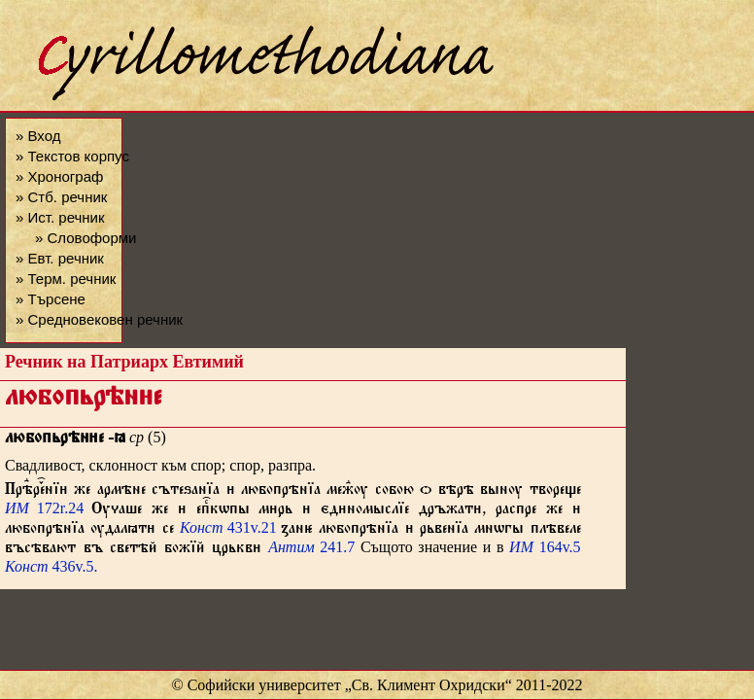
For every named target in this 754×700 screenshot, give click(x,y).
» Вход (38, 136)
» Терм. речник (66, 279)
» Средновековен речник (99, 319)
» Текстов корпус (72, 156)
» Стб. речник (61, 197)
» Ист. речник (60, 217)
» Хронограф (59, 176)
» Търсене (51, 299)
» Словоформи (86, 238)
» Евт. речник (60, 258)
